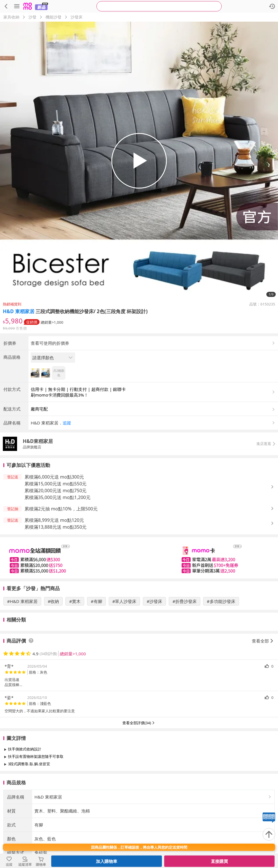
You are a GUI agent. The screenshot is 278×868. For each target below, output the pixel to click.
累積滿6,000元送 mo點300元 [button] (54, 524)
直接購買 (219, 861)
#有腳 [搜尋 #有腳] (96, 649)
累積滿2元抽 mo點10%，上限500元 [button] (61, 556)
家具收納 (11, 17)
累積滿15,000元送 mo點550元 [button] (55, 531)
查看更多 (139, 824)
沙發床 (77, 17)
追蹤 (67, 470)
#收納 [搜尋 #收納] (53, 649)
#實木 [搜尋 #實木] (75, 649)
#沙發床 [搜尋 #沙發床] (154, 649)
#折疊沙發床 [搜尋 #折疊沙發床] (185, 649)
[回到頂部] (269, 834)
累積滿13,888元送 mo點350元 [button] (55, 574)
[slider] (139, 605)
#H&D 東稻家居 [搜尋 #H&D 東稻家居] (22, 649)
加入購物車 (107, 861)
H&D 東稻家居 (19, 311)
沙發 (32, 17)
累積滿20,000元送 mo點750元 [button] (55, 538)
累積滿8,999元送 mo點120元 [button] (54, 567)
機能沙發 (53, 17)
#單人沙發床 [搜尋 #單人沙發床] (124, 649)
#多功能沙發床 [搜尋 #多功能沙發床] (221, 649)
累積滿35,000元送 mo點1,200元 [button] (57, 545)
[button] (153, 470)
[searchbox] (159, 6)
